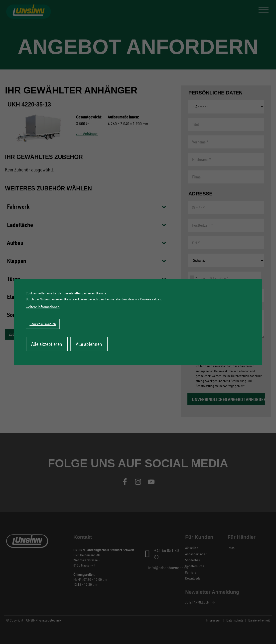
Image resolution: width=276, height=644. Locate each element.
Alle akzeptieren (47, 344)
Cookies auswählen (43, 324)
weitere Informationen (43, 307)
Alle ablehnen (89, 344)
